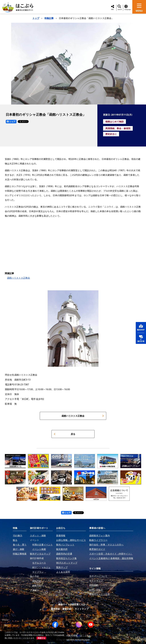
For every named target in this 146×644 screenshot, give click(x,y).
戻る (65, 434)
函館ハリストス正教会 (19, 278)
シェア (11, 121)
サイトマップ (82, 609)
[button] (67, 363)
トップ (36, 18)
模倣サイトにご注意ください (73, 604)
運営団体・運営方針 (61, 609)
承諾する (41, 638)
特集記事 (49, 18)
